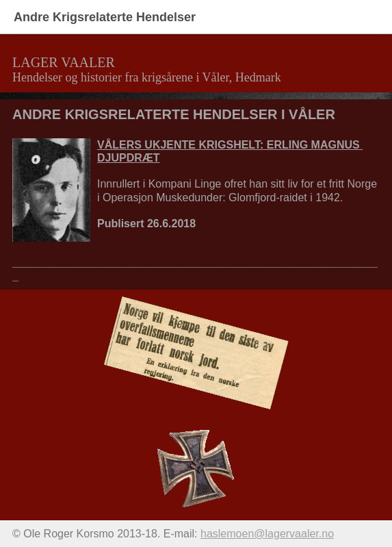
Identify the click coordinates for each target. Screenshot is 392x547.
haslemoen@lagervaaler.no (267, 534)
